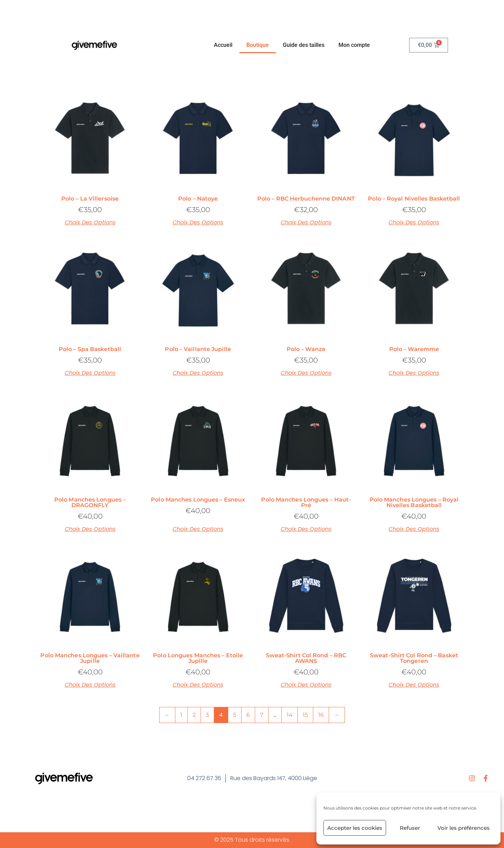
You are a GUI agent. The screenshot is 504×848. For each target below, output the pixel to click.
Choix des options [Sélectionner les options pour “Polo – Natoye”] (198, 223)
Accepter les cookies (355, 828)
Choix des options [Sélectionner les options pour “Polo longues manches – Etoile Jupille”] (198, 685)
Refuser (410, 828)
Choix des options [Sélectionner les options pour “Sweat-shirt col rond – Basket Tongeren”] (414, 685)
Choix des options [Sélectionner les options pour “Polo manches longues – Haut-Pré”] (306, 529)
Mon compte (354, 45)
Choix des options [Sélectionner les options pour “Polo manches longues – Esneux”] (198, 529)
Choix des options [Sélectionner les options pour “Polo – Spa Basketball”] (90, 373)
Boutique (258, 45)
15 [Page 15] (305, 715)
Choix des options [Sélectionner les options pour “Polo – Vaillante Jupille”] (198, 373)
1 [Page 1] (181, 715)
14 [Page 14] (290, 715)
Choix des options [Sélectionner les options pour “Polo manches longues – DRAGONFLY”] (90, 529)
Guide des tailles (304, 45)
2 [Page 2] (194, 715)
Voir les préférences (464, 828)
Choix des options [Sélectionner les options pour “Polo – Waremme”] (414, 373)
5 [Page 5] (235, 715)
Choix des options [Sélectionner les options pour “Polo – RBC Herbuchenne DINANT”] (306, 223)
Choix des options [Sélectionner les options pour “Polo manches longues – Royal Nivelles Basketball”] (414, 529)
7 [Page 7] (262, 715)
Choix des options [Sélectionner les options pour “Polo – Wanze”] (306, 373)
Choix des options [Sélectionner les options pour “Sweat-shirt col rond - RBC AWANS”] (306, 685)
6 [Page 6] (248, 715)
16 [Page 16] (321, 715)
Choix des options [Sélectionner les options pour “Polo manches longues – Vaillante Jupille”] (90, 685)
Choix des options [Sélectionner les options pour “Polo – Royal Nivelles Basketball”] (414, 223)
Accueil (223, 45)
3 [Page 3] (207, 715)
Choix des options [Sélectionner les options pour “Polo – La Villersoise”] (90, 223)
